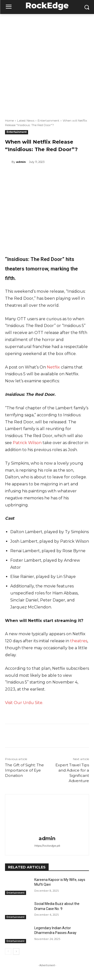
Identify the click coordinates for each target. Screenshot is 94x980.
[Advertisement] (47, 63)
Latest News (26, 120)
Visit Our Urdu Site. (24, 703)
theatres (79, 641)
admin (21, 162)
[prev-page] (8, 951)
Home (9, 120)
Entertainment (49, 120)
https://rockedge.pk (47, 846)
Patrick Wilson (27, 443)
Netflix (53, 367)
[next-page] (16, 951)
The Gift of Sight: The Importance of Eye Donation (24, 770)
